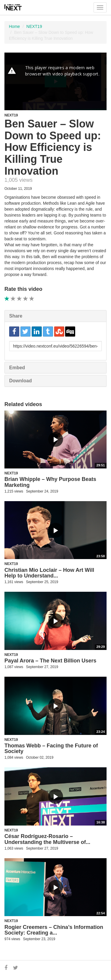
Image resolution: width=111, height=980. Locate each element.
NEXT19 (34, 26)
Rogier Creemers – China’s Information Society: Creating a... (54, 930)
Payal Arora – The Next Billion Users (50, 661)
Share (16, 316)
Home (14, 26)
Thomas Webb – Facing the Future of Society (51, 749)
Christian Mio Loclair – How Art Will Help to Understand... (49, 573)
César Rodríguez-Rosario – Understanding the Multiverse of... (47, 839)
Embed (17, 368)
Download (20, 381)
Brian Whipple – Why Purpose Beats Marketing (50, 482)
